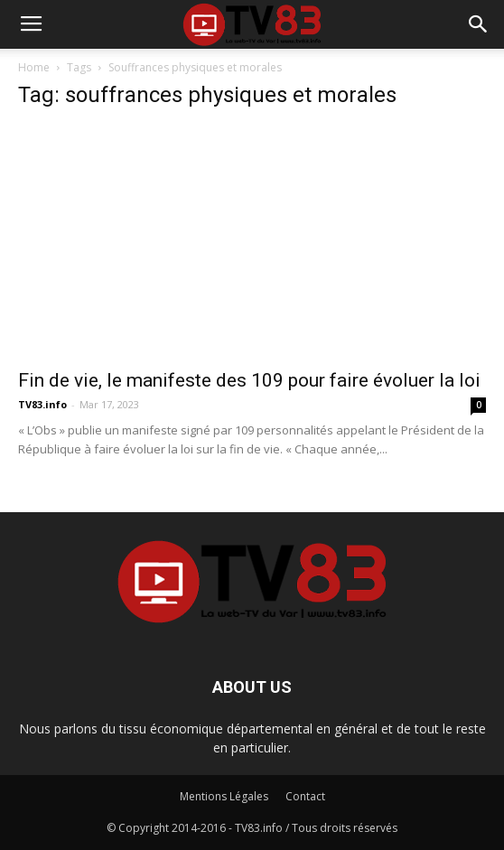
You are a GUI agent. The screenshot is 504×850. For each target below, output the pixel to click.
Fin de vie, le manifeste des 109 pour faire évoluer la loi (249, 380)
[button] (479, 24)
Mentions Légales (224, 796)
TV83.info (42, 404)
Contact (305, 796)
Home (34, 67)
